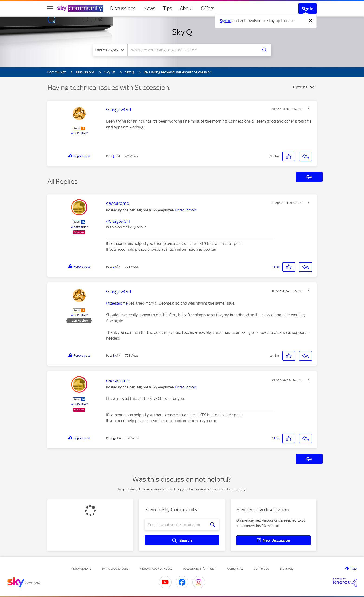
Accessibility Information (200, 569)
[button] (309, 109)
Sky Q (182, 32)
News (149, 8)
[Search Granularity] (110, 50)
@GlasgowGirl (118, 221)
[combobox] (192, 50)
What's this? (79, 133)
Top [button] (353, 568)
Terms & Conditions (115, 569)
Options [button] (300, 87)
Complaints (235, 569)
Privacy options (81, 569)
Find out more (186, 210)
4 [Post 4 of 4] (114, 438)
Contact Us (261, 569)
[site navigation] (50, 8)
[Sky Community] (80, 8)
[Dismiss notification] (311, 21)
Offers (208, 8)
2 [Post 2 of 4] (114, 267)
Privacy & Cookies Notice (156, 569)
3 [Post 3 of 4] (114, 355)
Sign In (307, 9)
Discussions (123, 8)
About (187, 8)
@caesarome (117, 303)
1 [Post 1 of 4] (113, 156)
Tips (168, 8)
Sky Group (287, 569)
